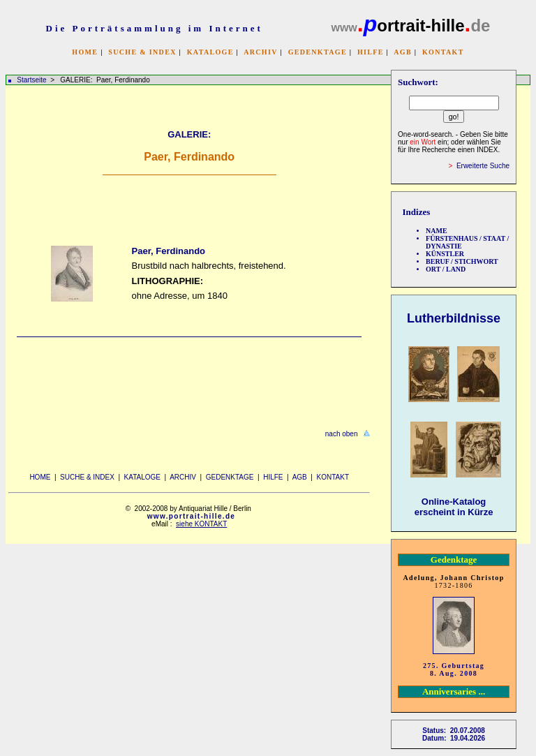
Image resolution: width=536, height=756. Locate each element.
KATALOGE (210, 52)
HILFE (371, 52)
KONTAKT (443, 52)
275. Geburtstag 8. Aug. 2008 (454, 669)
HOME (85, 52)
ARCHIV (260, 52)
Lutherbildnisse (454, 318)
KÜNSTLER (445, 254)
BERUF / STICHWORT (462, 261)
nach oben (342, 434)
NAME (437, 231)
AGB (403, 52)
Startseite (31, 80)
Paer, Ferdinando (169, 251)
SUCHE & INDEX (142, 52)
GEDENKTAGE (318, 52)
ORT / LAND (446, 269)
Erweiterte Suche (483, 166)
